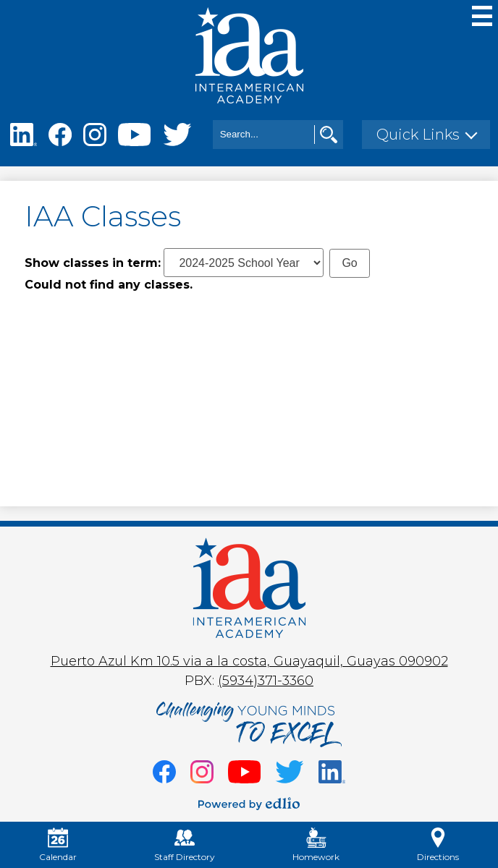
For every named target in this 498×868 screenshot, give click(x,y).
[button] (426, 135)
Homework (316, 845)
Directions (438, 845)
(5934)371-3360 (266, 681)
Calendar (58, 845)
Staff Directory (185, 845)
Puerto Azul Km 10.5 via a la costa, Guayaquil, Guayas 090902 (249, 661)
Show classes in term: (93, 263)
